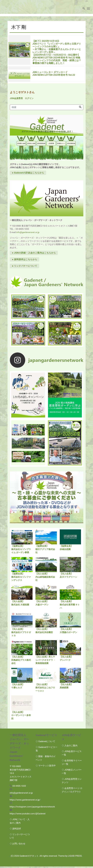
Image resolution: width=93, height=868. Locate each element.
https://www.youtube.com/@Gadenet (28, 815)
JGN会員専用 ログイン (22, 100)
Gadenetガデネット (29, 857)
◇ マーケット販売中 (46, 767)
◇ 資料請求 (15, 830)
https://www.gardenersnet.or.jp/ (25, 801)
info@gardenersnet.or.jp (28, 234)
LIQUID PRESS (75, 857)
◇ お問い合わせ (18, 845)
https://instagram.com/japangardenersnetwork (32, 808)
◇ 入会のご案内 (70, 747)
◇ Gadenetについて (45, 743)
